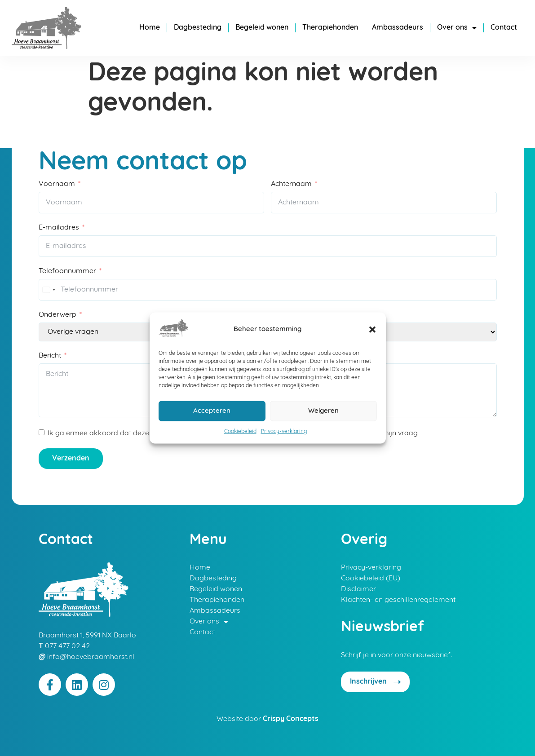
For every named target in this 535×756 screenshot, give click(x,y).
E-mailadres (59, 228)
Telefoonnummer (67, 271)
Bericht (50, 356)
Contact (504, 28)
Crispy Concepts (291, 719)
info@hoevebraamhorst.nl (91, 657)
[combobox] (49, 290)
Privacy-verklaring (284, 432)
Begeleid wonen (262, 28)
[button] (372, 330)
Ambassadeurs (398, 28)
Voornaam (57, 184)
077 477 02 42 (67, 646)
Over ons (457, 28)
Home (150, 28)
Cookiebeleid (240, 432)
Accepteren (212, 411)
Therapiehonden (330, 28)
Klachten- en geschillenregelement (398, 600)
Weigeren (323, 411)
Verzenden (71, 459)
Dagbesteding (198, 28)
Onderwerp (57, 315)
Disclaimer (358, 589)
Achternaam (291, 184)
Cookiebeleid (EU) (371, 579)
